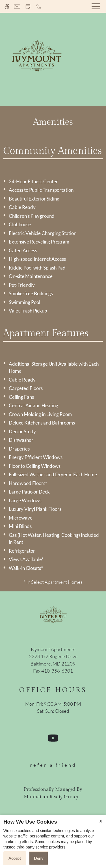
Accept (15, 858)
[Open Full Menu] (96, 6)
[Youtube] (53, 740)
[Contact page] (17, 6)
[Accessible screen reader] (7, 6)
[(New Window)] (53, 660)
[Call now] (39, 6)
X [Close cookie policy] (101, 821)
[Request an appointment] (28, 6)
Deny (39, 858)
